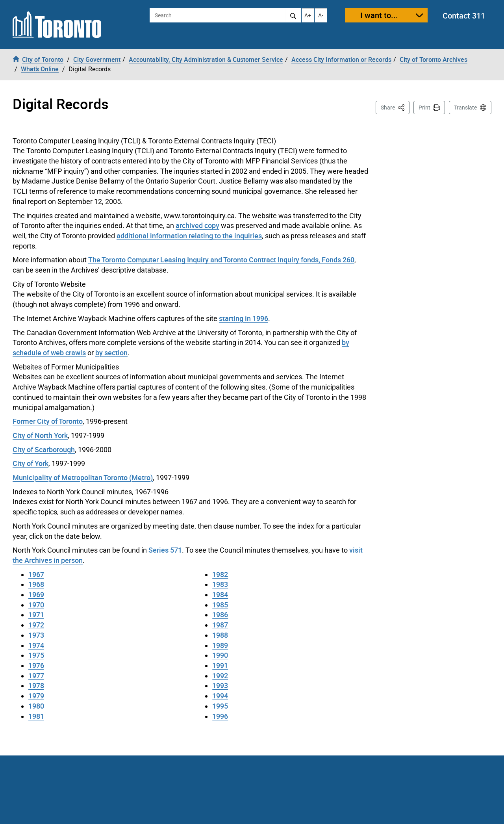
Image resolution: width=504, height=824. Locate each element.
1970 (36, 605)
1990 (220, 655)
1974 (36, 645)
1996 (220, 716)
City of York (31, 463)
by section (111, 353)
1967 (36, 574)
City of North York (40, 435)
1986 (220, 614)
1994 (220, 696)
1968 (36, 584)
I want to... (379, 15)
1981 (36, 716)
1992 (220, 676)
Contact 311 (464, 16)
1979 (36, 696)
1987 (220, 625)
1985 (220, 605)
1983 (220, 584)
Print (424, 108)
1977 (36, 676)
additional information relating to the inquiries (189, 236)
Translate (465, 108)
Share (395, 107)
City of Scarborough (44, 449)
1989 (220, 645)
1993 (220, 685)
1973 (36, 635)
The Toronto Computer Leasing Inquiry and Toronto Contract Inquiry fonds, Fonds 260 (221, 260)
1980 (36, 706)
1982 (220, 574)
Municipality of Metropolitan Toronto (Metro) (83, 477)
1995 (220, 706)
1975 (36, 655)
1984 (220, 594)
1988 (220, 635)
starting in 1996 (244, 318)
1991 (220, 665)
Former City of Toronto (48, 421)
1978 (36, 685)
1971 (36, 614)
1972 (36, 625)
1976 (36, 665)
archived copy (197, 225)
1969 (36, 594)
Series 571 (165, 550)
